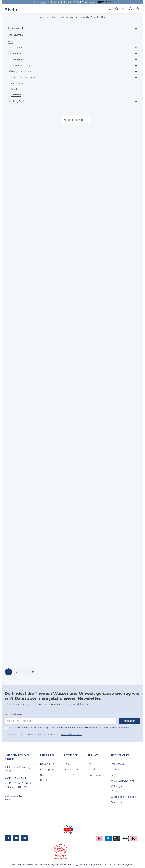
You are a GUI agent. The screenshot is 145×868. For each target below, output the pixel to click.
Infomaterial (94, 774)
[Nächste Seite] (25, 671)
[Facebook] (8, 837)
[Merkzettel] (124, 9)
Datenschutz (118, 768)
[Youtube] (16, 837)
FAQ (90, 763)
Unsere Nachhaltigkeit (48, 777)
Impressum (117, 763)
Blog (66, 763)
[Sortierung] (76, 120)
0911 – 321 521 (16, 777)
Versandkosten (64, 863)
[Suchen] (117, 9)
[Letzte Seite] (33, 671)
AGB (82, 727)
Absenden (129, 720)
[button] (136, 28)
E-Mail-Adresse (14, 713)
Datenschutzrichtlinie (71, 733)
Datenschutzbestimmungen (34, 727)
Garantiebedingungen (123, 796)
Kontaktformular (13, 798)
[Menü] (110, 9)
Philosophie (47, 768)
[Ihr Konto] (130, 9)
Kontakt (92, 768)
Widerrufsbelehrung (122, 780)
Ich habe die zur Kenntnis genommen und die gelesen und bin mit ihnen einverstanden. (67, 727)
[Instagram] (24, 837)
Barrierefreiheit (119, 801)
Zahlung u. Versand (117, 788)
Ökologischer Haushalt (71, 771)
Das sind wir (47, 763)
